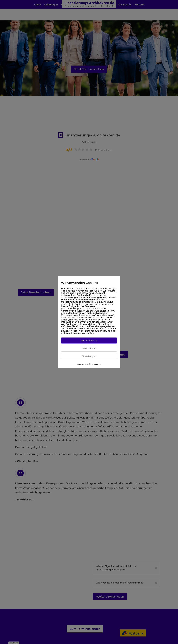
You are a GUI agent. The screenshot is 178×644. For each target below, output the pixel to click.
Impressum (96, 364)
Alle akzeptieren (89, 341)
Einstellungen (89, 356)
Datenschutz (83, 364)
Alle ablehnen (89, 348)
